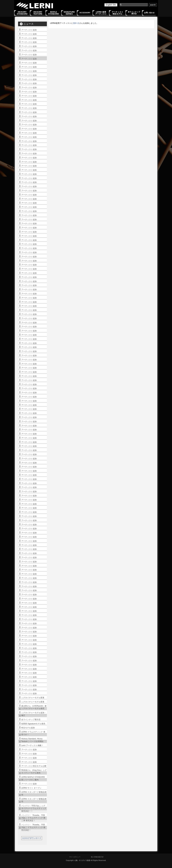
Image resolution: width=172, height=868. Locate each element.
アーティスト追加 (29, 30)
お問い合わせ (149, 13)
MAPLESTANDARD (53, 13)
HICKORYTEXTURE (38, 13)
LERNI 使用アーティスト (101, 13)
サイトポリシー (75, 857)
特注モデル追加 (28, 728)
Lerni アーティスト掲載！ (32, 745)
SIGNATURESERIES (69, 13)
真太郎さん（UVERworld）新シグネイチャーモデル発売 (34, 707)
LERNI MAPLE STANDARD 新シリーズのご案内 (33, 778)
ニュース (28, 24)
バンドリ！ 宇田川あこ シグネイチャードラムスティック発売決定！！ (34, 808)
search (153, 5)
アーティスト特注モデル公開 (34, 766)
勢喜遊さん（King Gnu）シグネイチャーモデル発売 (34, 772)
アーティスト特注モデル (117, 13)
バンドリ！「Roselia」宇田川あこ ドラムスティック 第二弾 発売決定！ (33, 818)
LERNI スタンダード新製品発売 (34, 793)
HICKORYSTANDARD (22, 13)
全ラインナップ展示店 (134, 13)
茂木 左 (76, 23)
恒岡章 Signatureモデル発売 (33, 724)
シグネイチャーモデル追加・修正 (34, 714)
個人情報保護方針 (97, 857)
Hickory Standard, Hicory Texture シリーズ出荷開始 (32, 740)
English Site (111, 5)
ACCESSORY (85, 13)
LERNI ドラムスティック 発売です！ (33, 733)
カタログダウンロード (32, 838)
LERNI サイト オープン (31, 788)
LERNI (35, 6)
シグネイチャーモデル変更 (33, 698)
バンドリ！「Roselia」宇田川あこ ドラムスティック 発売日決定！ (33, 827)
